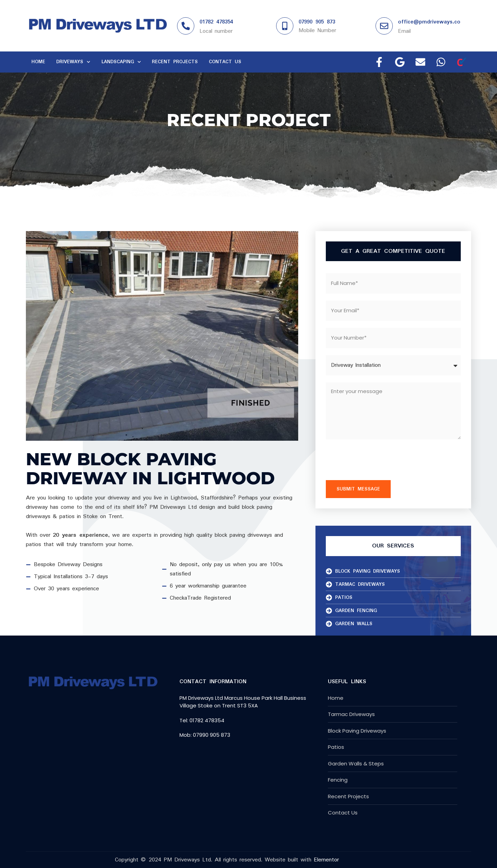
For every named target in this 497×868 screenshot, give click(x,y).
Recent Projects (175, 62)
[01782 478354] (186, 26)
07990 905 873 (317, 22)
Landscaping (121, 62)
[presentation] (378, 460)
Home (38, 62)
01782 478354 (216, 22)
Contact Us (225, 62)
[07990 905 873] (285, 26)
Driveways (73, 62)
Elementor (326, 860)
